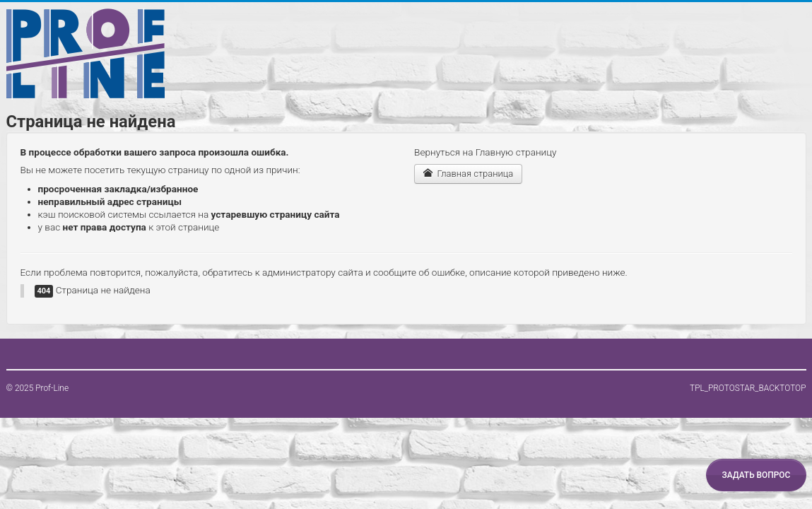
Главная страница (468, 174)
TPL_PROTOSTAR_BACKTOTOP (748, 388)
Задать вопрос (756, 475)
